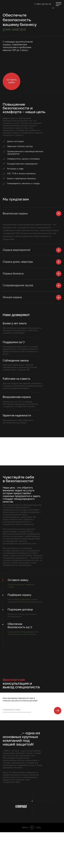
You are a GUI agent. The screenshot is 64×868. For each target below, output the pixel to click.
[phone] (16, 710)
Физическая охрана (15, 213)
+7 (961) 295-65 (41, 4)
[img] (6, 4)
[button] (11, 81)
